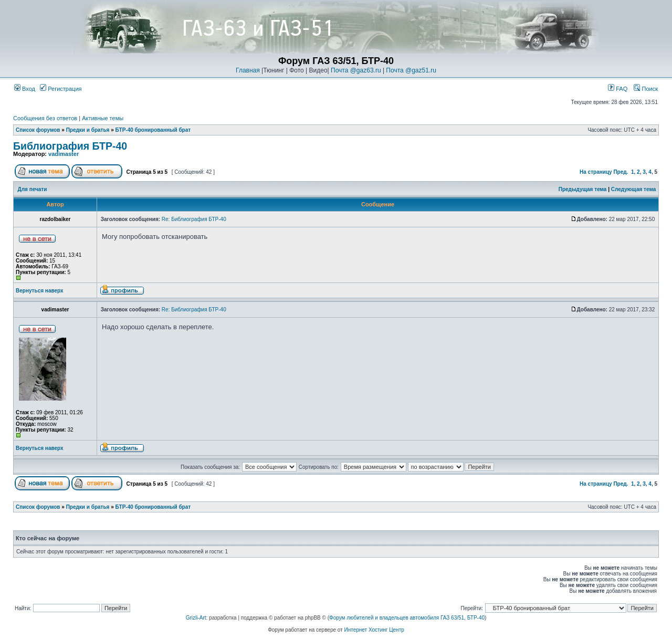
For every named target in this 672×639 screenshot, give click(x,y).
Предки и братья (88, 130)
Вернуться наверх (40, 291)
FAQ (618, 89)
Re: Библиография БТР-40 (194, 219)
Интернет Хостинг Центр (374, 630)
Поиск (646, 89)
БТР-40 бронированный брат (153, 130)
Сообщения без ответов (45, 118)
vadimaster (64, 154)
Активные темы (103, 118)
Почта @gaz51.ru (411, 70)
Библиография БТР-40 (70, 146)
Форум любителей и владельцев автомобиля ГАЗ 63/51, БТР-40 (407, 618)
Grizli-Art (196, 618)
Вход (25, 89)
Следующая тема (633, 189)
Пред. (621, 172)
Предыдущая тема (583, 189)
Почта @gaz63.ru (356, 70)
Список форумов (38, 130)
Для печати (33, 189)
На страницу (596, 172)
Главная (248, 70)
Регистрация (61, 89)
